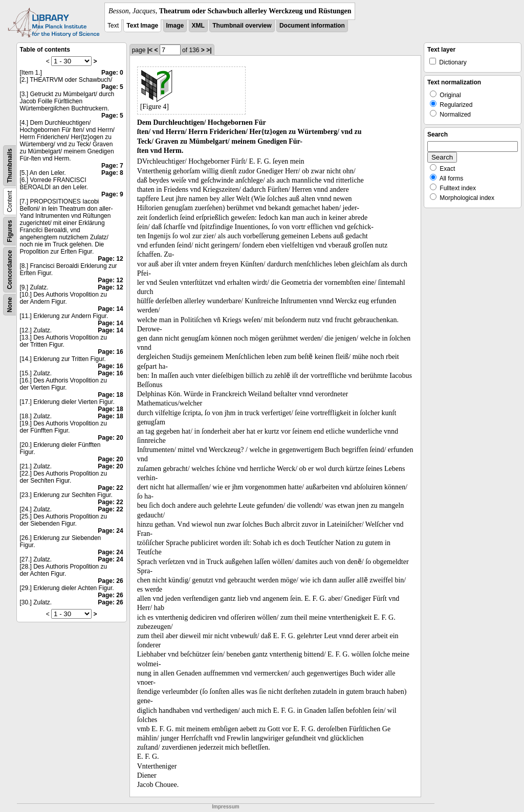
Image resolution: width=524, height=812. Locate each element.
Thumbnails (10, 165)
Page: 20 (110, 438)
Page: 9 (112, 194)
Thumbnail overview (242, 26)
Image (175, 26)
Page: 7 (112, 166)
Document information (312, 26)
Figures (10, 231)
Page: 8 (112, 173)
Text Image (142, 26)
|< (150, 50)
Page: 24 (110, 531)
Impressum (225, 807)
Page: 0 (112, 73)
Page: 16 (110, 352)
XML (198, 26)
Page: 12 (110, 259)
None (10, 305)
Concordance (10, 270)
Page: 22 (110, 488)
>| (209, 50)
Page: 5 (112, 87)
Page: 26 (110, 581)
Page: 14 (110, 309)
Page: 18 (110, 395)
